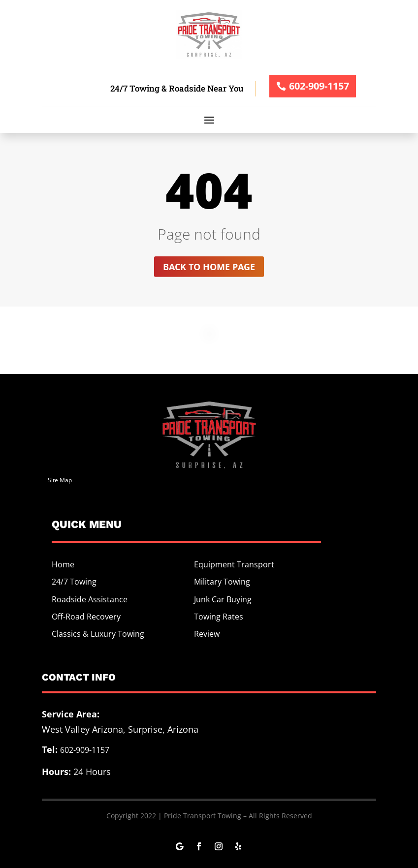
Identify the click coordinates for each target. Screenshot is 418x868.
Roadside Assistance (90, 599)
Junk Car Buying (223, 599)
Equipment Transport (234, 564)
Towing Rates (219, 617)
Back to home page (209, 267)
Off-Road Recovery (86, 617)
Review (207, 634)
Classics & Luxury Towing (98, 634)
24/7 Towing (74, 582)
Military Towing (222, 582)
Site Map (60, 480)
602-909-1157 (319, 86)
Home (63, 564)
